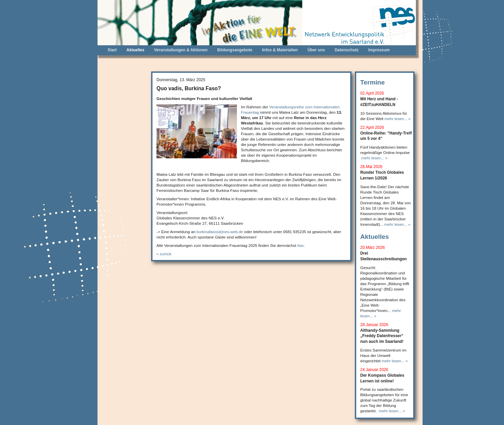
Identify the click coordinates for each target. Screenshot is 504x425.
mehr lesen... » (397, 119)
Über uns (316, 50)
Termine (372, 82)
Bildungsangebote (235, 50)
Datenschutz (347, 50)
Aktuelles (135, 50)
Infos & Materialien (280, 50)
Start (112, 50)
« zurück (164, 254)
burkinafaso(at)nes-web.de (220, 232)
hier (300, 245)
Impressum (379, 50)
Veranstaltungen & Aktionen (181, 50)
